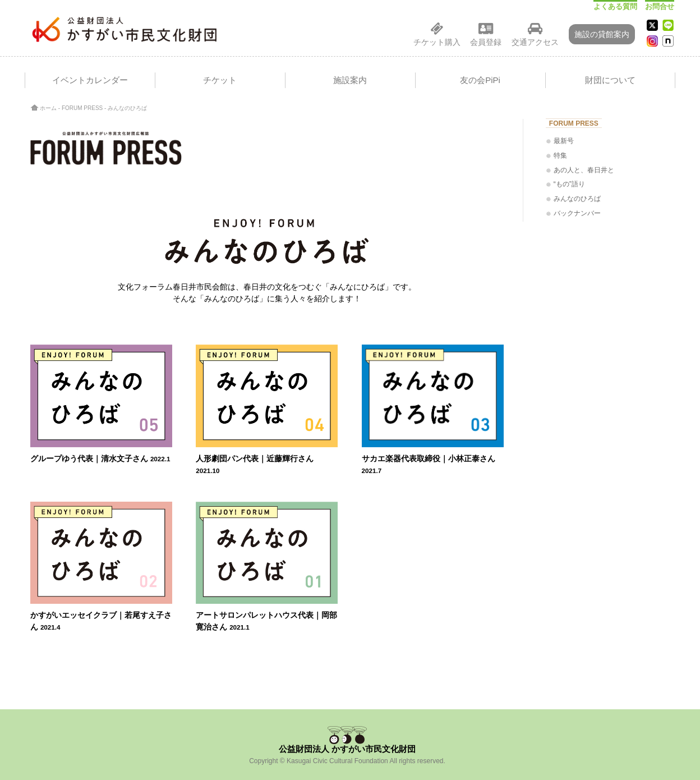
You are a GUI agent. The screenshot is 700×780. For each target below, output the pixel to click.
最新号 (564, 141)
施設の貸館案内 (602, 34)
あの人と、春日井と (584, 170)
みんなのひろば (577, 199)
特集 (560, 155)
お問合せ (660, 6)
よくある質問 (615, 6)
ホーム (48, 108)
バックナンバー (577, 213)
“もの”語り (569, 184)
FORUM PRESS (82, 108)
